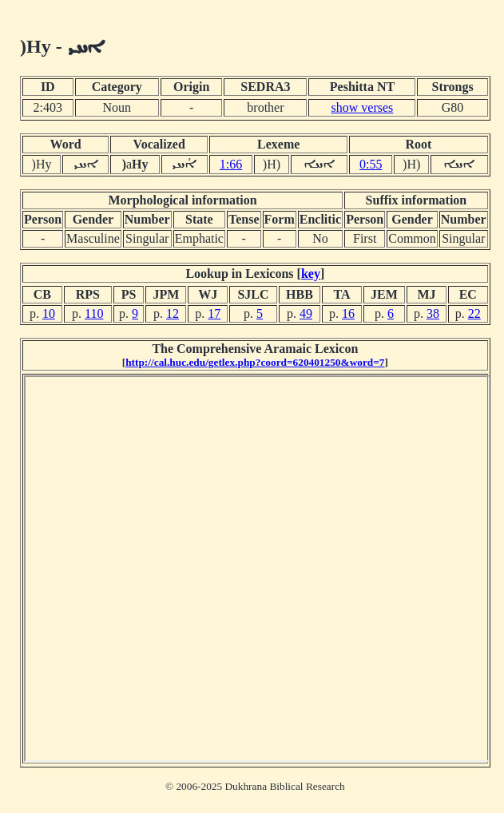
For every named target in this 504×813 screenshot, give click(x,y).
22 (474, 313)
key (311, 274)
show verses (363, 107)
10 (49, 313)
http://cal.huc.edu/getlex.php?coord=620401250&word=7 (255, 362)
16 (348, 313)
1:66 (231, 164)
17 (214, 313)
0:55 (371, 164)
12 (173, 313)
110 (94, 313)
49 (306, 313)
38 (433, 313)
